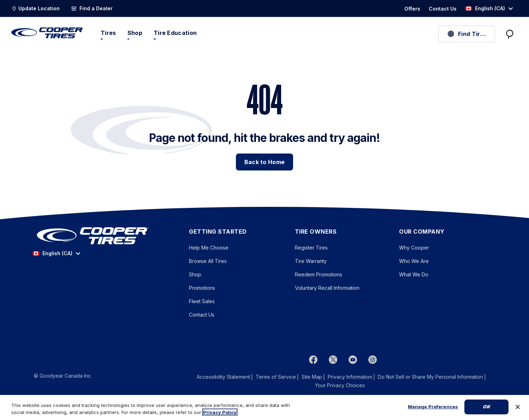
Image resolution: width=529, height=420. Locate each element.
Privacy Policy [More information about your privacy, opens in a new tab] (220, 412)
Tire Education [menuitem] (175, 33)
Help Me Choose (209, 248)
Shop (195, 274)
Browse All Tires (208, 261)
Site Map (312, 377)
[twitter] (333, 359)
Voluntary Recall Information (327, 288)
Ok (486, 407)
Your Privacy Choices (340, 385)
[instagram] (373, 359)
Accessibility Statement (223, 377)
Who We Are (414, 261)
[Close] (518, 407)
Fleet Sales (202, 301)
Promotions (202, 288)
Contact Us (202, 315)
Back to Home (265, 162)
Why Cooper (414, 248)
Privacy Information (350, 377)
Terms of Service (276, 377)
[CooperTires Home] (47, 33)
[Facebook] (313, 359)
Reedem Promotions (319, 274)
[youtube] (353, 359)
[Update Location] (35, 8)
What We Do (414, 274)
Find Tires (467, 34)
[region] (264, 407)
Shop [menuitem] (135, 33)
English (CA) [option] (485, 8)
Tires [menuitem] (108, 33)
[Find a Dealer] (92, 8)
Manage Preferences (433, 407)
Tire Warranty (311, 261)
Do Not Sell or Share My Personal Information (430, 377)
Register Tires (311, 248)
